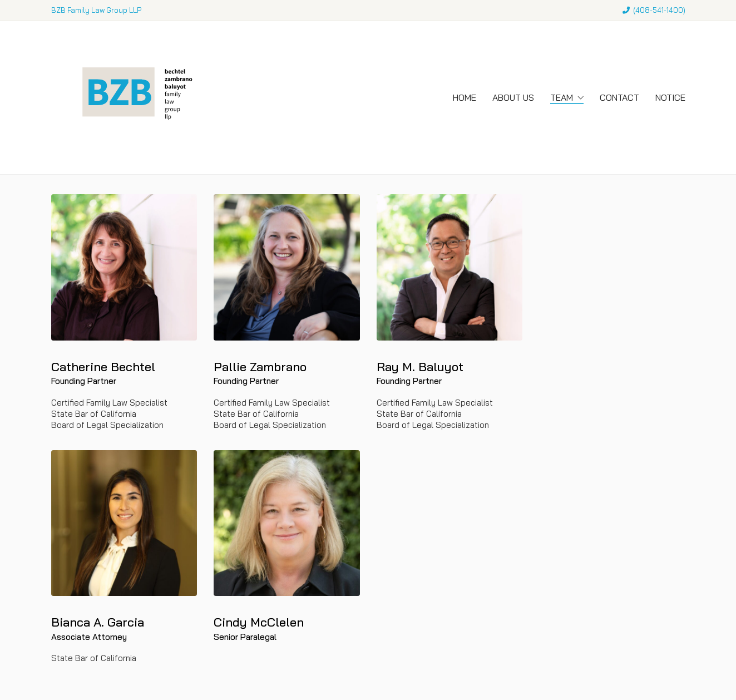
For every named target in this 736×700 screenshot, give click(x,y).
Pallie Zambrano (260, 367)
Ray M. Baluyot (420, 367)
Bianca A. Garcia (98, 622)
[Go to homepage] (135, 98)
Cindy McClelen (259, 622)
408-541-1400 (659, 10)
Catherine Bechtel (103, 367)
